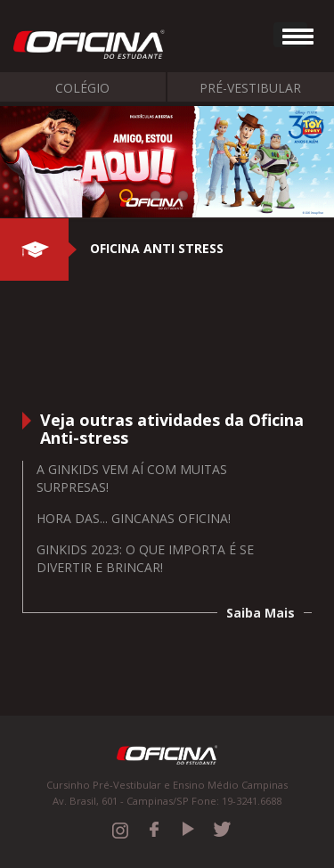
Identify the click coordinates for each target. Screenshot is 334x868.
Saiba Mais (261, 613)
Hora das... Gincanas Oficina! (134, 518)
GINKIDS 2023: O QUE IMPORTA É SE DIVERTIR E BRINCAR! (145, 558)
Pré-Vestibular (250, 88)
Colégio (82, 88)
